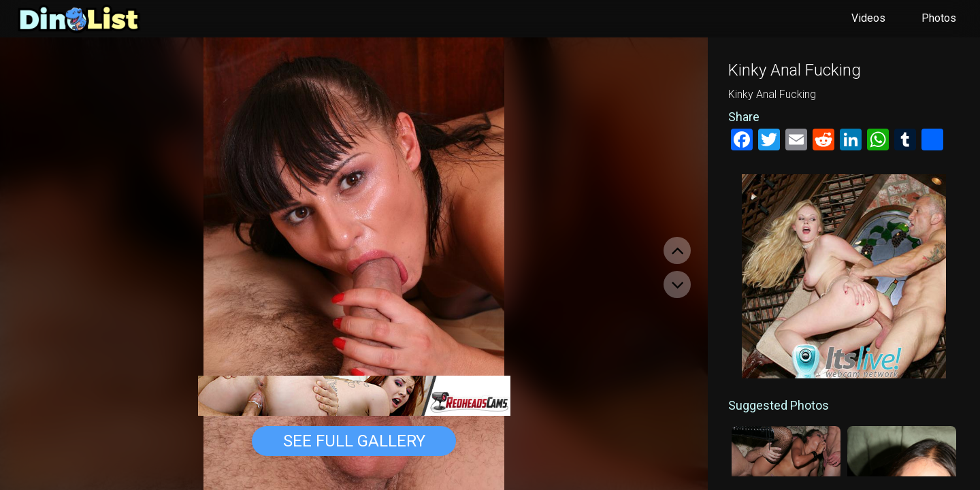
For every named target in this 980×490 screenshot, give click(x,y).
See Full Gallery (354, 441)
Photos (939, 18)
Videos (868, 18)
